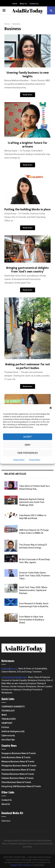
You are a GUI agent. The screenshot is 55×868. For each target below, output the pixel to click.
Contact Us (34, 4)
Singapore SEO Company (20, 865)
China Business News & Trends (16, 782)
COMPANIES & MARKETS (13, 707)
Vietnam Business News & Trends (18, 778)
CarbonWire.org (9, 669)
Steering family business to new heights (28, 75)
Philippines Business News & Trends (19, 766)
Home (15, 4)
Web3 (4, 715)
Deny (28, 445)
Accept (27, 437)
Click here (6, 821)
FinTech (5, 727)
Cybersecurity (8, 736)
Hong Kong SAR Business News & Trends (21, 786)
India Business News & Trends (16, 757)
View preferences (27, 453)
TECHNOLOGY (8, 711)
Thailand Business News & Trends (18, 774)
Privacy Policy (19, 460)
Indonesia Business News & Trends (18, 770)
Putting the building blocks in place (27, 209)
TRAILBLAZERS (9, 719)
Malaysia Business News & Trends (18, 762)
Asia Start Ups (8, 740)
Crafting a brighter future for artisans (27, 145)
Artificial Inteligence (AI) (13, 731)
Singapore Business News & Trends (19, 753)
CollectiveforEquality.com (14, 677)
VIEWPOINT (7, 723)
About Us (23, 4)
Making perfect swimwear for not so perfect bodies (27, 366)
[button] (51, 408)
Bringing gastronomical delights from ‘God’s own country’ (27, 270)
